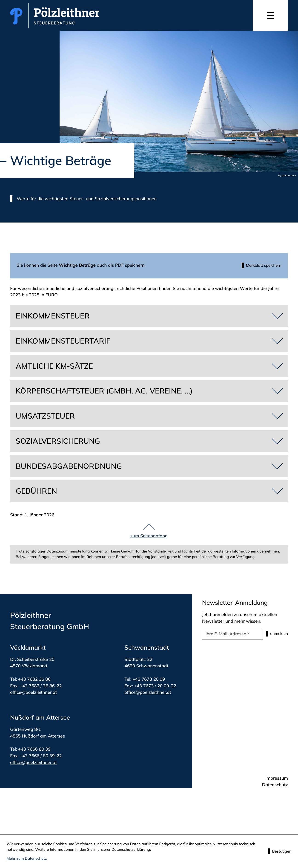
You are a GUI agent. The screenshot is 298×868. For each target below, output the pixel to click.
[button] (259, 266)
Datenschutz (275, 786)
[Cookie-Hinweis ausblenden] (278, 851)
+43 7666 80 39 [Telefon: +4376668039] (34, 750)
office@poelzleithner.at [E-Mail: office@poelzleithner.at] (33, 693)
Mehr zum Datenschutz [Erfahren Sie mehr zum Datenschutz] (27, 859)
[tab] (149, 317)
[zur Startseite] (55, 16)
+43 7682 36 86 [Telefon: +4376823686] (34, 680)
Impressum (277, 779)
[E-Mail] (229, 635)
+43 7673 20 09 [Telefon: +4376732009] (149, 680)
